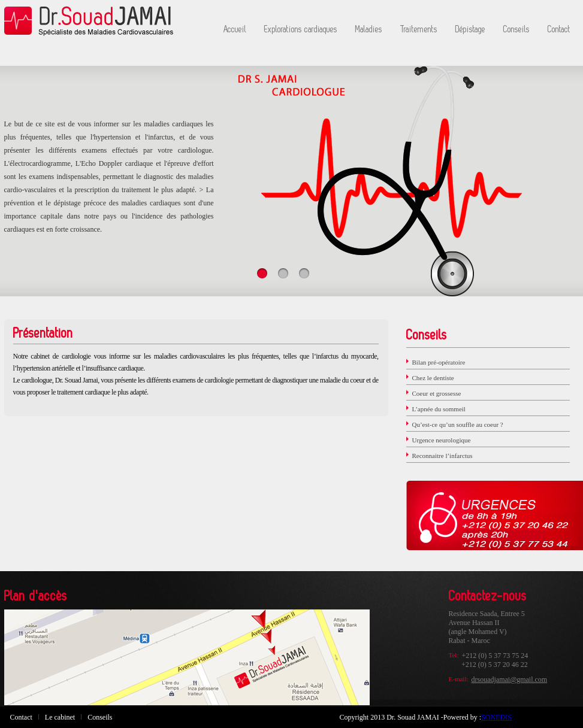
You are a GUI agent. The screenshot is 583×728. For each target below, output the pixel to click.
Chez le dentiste (433, 378)
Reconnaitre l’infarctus (442, 456)
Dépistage (470, 30)
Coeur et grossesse (437, 393)
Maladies (369, 30)
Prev (51, 169)
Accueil (235, 30)
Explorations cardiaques (301, 30)
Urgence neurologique (442, 440)
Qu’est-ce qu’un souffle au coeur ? (458, 424)
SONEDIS (496, 717)
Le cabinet (60, 717)
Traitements (419, 30)
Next (533, 169)
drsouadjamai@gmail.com (510, 680)
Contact (559, 30)
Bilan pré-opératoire (439, 362)
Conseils (516, 30)
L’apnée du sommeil (439, 409)
